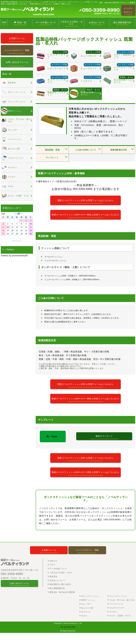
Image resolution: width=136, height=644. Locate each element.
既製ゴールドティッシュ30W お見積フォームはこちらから (86, 200)
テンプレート (52, 158)
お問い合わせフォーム (17, 62)
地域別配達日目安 (119, 150)
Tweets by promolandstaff (14, 256)
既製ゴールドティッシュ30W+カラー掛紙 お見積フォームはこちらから (86, 217)
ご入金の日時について (85, 150)
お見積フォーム (17, 38)
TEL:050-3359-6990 (68, 638)
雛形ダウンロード (104, 444)
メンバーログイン (128, 10)
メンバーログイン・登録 (17, 50)
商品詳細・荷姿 (52, 150)
